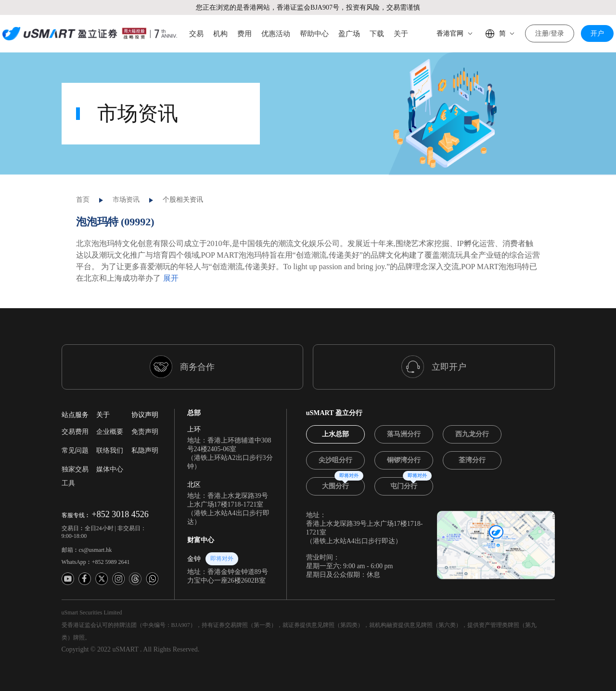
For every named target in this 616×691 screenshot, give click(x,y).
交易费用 (75, 412)
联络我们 (110, 431)
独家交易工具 (75, 456)
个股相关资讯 (183, 180)
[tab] (335, 415)
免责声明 (145, 412)
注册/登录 (550, 33)
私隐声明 (145, 431)
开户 (597, 33)
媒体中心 (110, 450)
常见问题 (75, 431)
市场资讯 (126, 180)
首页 (83, 180)
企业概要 (110, 412)
